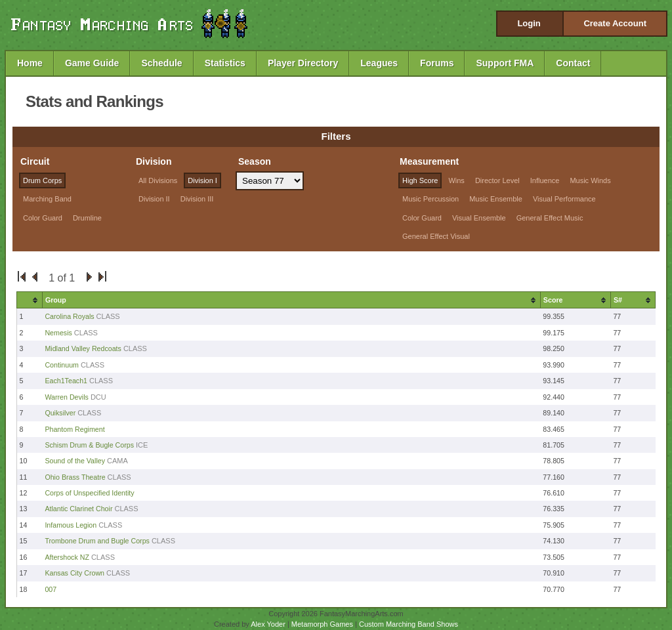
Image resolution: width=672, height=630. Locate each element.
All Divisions (158, 180)
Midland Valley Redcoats (83, 348)
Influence (545, 180)
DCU (98, 397)
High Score (420, 180)
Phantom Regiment (74, 429)
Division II (154, 199)
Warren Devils (67, 397)
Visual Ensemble (479, 218)
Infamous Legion (71, 525)
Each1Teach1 (66, 381)
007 (51, 589)
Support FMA (505, 63)
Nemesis (59, 333)
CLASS (108, 316)
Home (30, 63)
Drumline (87, 218)
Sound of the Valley (75, 461)
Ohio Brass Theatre (75, 477)
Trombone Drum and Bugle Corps (97, 541)
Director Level (497, 180)
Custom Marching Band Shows (409, 624)
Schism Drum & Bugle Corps (90, 445)
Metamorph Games (322, 624)
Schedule (161, 63)
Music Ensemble (496, 199)
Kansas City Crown (74, 573)
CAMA (117, 461)
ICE (142, 445)
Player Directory (303, 63)
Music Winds (590, 180)
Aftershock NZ (67, 557)
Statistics (225, 63)
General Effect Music (550, 218)
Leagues (379, 63)
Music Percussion (430, 199)
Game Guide (92, 63)
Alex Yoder (268, 624)
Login (529, 23)
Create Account (615, 23)
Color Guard (43, 218)
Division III (197, 199)
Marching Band (47, 199)
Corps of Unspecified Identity (89, 493)
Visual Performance (564, 199)
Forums (437, 63)
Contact (573, 63)
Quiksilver (60, 413)
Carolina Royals (69, 316)
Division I (202, 180)
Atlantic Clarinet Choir (78, 509)
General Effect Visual (436, 236)
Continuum (62, 365)
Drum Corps (42, 180)
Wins (456, 180)
